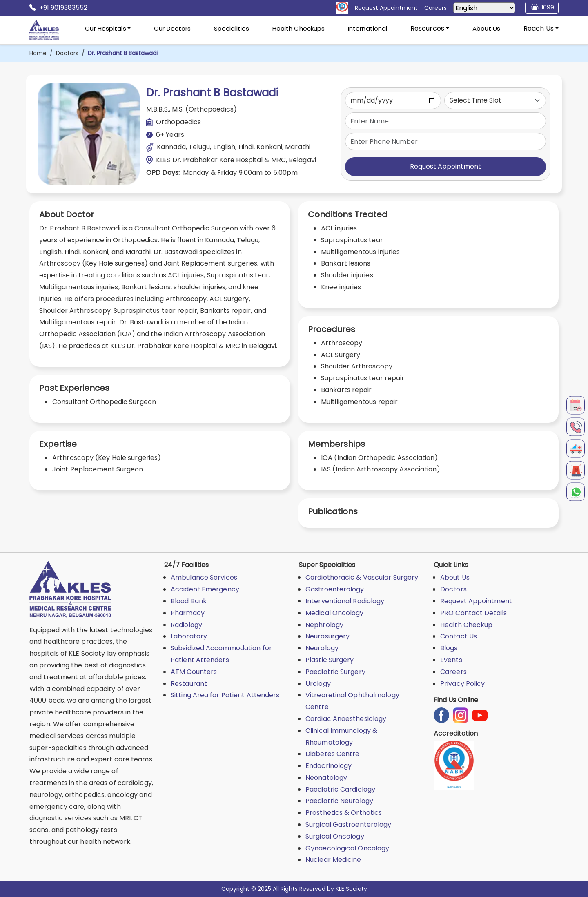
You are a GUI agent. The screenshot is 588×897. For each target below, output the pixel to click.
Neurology (322, 648)
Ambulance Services (204, 577)
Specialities (232, 28)
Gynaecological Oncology (347, 848)
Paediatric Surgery (335, 672)
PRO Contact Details (473, 613)
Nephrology (324, 625)
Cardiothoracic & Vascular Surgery (362, 577)
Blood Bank (189, 601)
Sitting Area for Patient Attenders (225, 695)
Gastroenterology (335, 589)
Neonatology (326, 778)
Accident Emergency (205, 589)
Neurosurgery (327, 636)
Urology (318, 684)
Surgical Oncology (335, 836)
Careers (453, 672)
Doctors (67, 53)
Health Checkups (299, 28)
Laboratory (189, 636)
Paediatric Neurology (339, 801)
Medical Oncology (335, 613)
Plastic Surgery (330, 660)
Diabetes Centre (333, 754)
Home (38, 53)
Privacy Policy (462, 684)
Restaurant (189, 684)
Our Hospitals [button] (105, 28)
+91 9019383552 (58, 8)
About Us (487, 28)
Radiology (186, 625)
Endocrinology (329, 766)
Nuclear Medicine (333, 860)
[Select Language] (484, 8)
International (367, 28)
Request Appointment (445, 166)
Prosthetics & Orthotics (344, 813)
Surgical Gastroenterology (349, 824)
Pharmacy (188, 613)
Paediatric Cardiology (340, 789)
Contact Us (459, 636)
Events (451, 660)
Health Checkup (466, 625)
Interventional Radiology (345, 601)
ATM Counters (194, 672)
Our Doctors (172, 28)
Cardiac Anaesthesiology (346, 719)
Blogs (449, 648)
